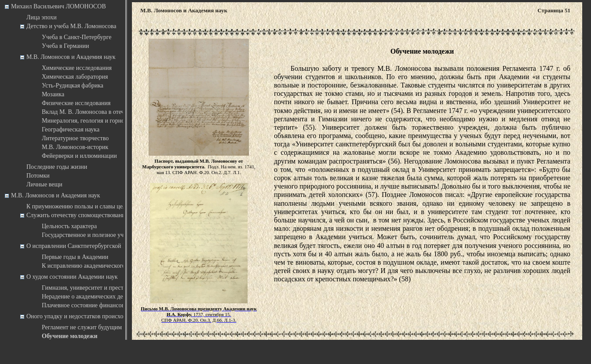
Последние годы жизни (57, 167)
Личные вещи (44, 184)
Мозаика (53, 94)
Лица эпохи (42, 17)
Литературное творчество (75, 138)
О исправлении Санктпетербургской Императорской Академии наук (115, 246)
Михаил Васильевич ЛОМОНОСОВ (58, 6)
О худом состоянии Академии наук (72, 277)
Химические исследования (77, 68)
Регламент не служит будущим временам (95, 327)
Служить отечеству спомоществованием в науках (91, 215)
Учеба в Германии (66, 46)
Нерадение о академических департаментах (99, 297)
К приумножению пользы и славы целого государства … (100, 206)
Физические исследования (76, 103)
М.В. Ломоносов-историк (75, 147)
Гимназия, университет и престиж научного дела (106, 288)
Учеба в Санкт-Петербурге (77, 37)
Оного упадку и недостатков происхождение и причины (99, 316)
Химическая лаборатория (75, 77)
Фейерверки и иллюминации (79, 156)
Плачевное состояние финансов (83, 305)
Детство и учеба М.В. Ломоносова (71, 26)
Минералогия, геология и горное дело (91, 121)
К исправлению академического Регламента (99, 266)
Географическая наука (71, 129)
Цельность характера (69, 226)
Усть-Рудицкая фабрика (73, 86)
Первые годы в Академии (75, 257)
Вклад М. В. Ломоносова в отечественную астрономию (114, 112)
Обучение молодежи (69, 336)
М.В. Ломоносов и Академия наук (71, 57)
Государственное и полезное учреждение (95, 235)
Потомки (38, 176)
